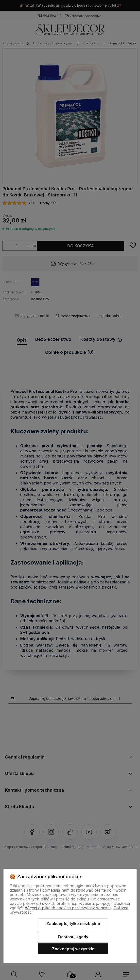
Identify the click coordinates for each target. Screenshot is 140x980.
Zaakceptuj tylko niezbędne (73, 924)
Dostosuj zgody (73, 937)
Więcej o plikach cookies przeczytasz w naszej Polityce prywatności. (69, 910)
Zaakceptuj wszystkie (73, 949)
